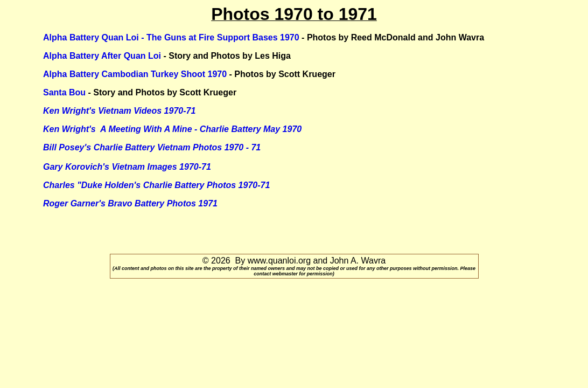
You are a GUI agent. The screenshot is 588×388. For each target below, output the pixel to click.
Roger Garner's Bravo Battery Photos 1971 (130, 203)
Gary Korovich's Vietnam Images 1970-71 (127, 167)
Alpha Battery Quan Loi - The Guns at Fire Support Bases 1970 (171, 37)
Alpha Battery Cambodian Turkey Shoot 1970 (135, 74)
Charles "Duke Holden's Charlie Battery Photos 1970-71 (156, 185)
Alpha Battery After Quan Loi (102, 56)
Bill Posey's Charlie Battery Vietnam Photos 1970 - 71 (152, 147)
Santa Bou (64, 92)
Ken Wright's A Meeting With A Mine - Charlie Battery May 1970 (172, 129)
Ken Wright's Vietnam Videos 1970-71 (119, 111)
